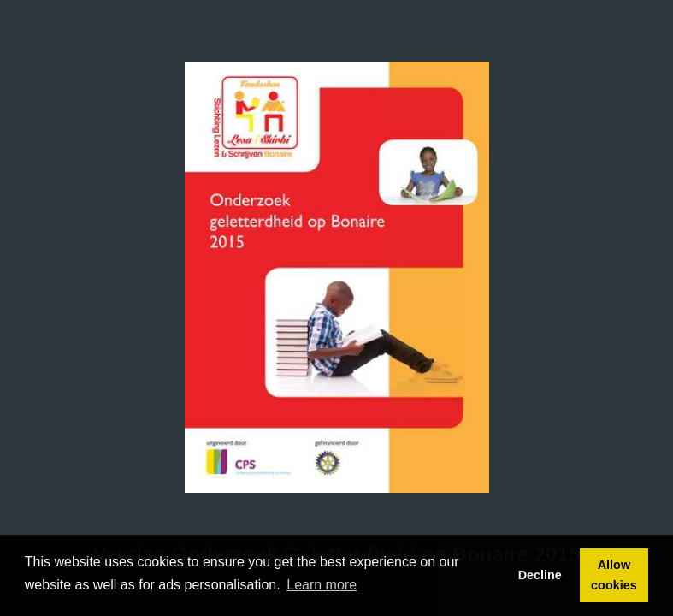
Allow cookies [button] (614, 575)
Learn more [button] (322, 585)
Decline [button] (540, 575)
